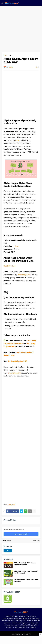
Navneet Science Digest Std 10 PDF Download (26, 580)
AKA (17, 140)
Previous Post (7, 541)
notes (10, 55)
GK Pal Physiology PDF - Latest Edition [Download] (25, 564)
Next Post (36, 541)
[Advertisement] (21, 29)
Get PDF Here (9, 266)
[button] (2, 3)
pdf (14, 505)
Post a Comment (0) (21, 534)
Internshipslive (24, 275)
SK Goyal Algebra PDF (18, 361)
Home (5, 55)
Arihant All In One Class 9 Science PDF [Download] (26, 572)
